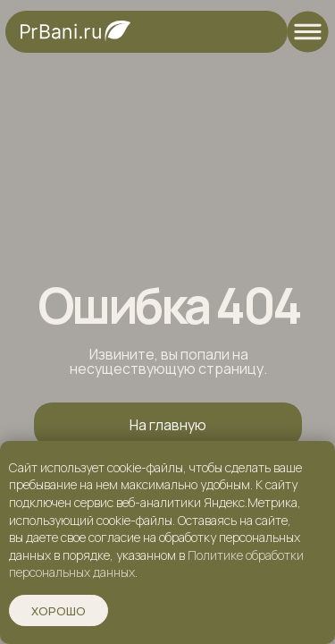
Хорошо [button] (59, 611)
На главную (168, 425)
